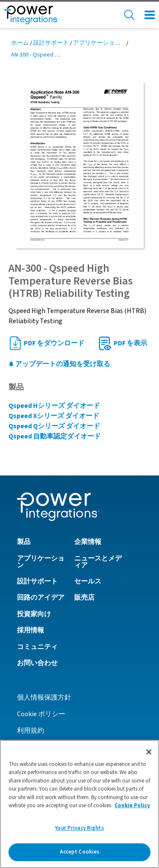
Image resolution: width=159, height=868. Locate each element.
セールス (88, 581)
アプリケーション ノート (106, 43)
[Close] (149, 752)
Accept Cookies (80, 852)
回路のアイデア (41, 598)
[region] (79, 804)
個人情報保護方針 (44, 697)
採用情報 (31, 630)
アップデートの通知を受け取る (59, 364)
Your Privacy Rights (79, 828)
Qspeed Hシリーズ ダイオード (54, 406)
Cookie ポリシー (41, 714)
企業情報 (88, 542)
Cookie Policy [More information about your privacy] (132, 805)
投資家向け (34, 614)
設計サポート (51, 43)
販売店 (84, 598)
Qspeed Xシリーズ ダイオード (54, 416)
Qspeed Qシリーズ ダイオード (54, 426)
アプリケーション (41, 562)
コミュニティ (37, 647)
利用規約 (31, 731)
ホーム (20, 43)
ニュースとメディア (98, 562)
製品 (24, 542)
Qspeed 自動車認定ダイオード (55, 436)
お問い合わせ (37, 663)
